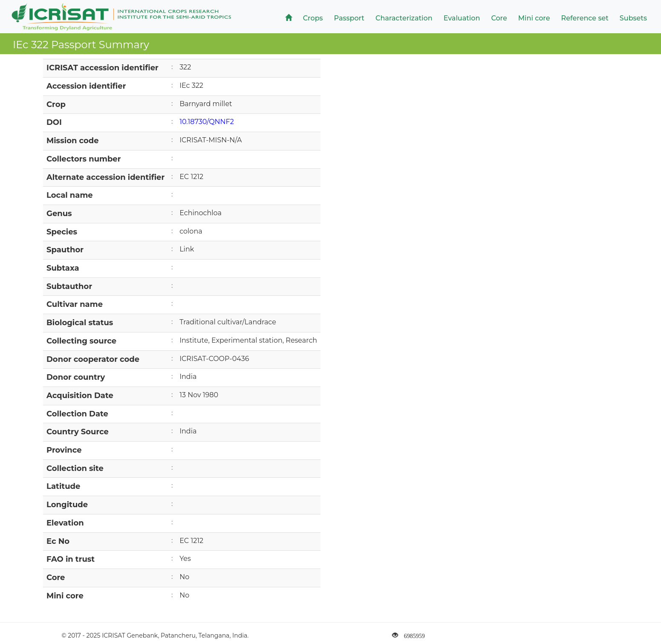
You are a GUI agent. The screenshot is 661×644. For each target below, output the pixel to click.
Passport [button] (349, 18)
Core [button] (499, 18)
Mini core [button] (534, 18)
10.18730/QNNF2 (207, 122)
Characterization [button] (404, 18)
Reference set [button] (585, 18)
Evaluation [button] (462, 18)
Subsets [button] (633, 18)
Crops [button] (313, 18)
